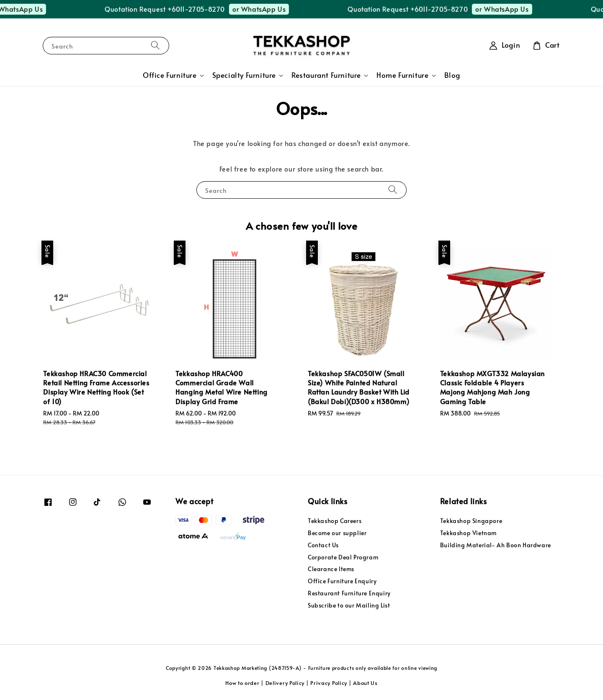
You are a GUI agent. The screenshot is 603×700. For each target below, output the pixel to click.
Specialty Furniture (244, 75)
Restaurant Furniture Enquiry (349, 593)
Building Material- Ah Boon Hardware (496, 545)
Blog (452, 75)
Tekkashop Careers (335, 521)
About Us (365, 683)
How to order (242, 683)
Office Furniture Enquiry (342, 581)
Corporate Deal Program (343, 557)
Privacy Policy (329, 683)
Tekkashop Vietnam (468, 533)
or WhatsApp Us (48, 9)
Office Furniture (170, 75)
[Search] (155, 45)
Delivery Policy (285, 683)
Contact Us (323, 545)
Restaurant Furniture (326, 75)
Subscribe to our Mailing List (349, 605)
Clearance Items (331, 569)
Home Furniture (402, 75)
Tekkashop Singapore (471, 521)
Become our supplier (337, 533)
